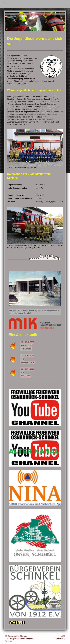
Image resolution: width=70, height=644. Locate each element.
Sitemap (23, 636)
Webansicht (60, 638)
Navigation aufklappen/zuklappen (35, 4)
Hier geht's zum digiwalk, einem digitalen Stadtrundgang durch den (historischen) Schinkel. (34, 312)
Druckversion (12, 636)
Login (63, 636)
